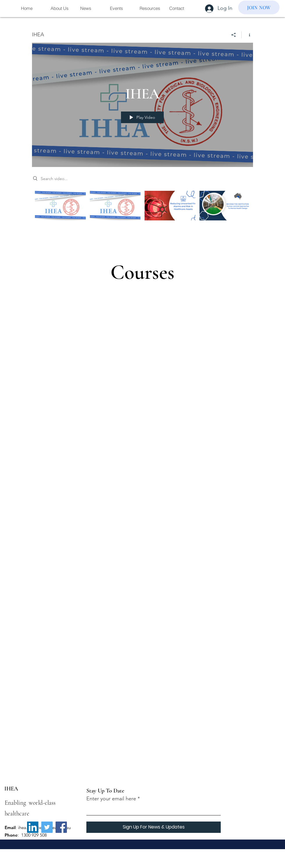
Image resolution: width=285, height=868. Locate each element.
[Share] (234, 35)
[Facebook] (61, 827)
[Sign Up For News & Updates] (154, 827)
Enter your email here (111, 799)
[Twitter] (47, 827)
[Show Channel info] (247, 35)
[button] (61, 8)
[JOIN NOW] (259, 7)
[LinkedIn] (33, 827)
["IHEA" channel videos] (142, 212)
